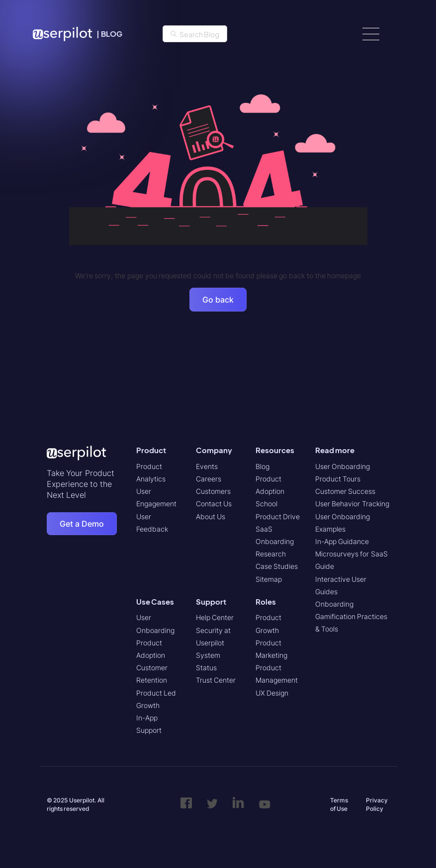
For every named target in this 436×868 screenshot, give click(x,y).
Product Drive (278, 516)
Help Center (215, 617)
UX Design (272, 693)
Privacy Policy (377, 804)
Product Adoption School (270, 491)
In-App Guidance (342, 541)
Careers (209, 479)
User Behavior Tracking (352, 504)
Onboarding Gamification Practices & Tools (351, 616)
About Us (211, 516)
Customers (213, 491)
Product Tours (338, 479)
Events (207, 466)
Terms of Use (339, 804)
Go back (218, 300)
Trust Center (216, 680)
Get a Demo (82, 524)
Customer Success (346, 491)
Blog (262, 466)
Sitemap (269, 579)
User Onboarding (343, 466)
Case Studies (277, 566)
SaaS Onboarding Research (275, 541)
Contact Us (214, 504)
